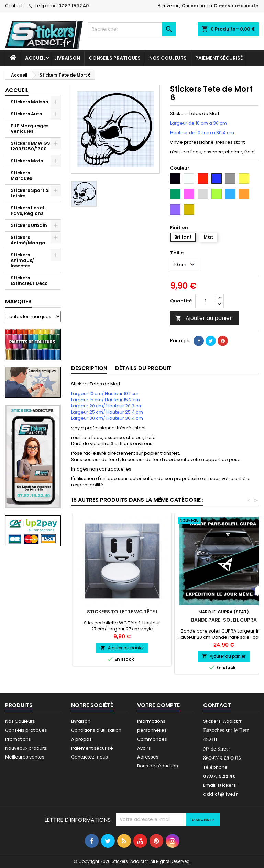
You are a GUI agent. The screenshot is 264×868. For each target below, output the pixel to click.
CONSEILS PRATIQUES (115, 58)
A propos (81, 739)
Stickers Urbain (29, 225)
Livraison (67, 58)
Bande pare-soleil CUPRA (224, 620)
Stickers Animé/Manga (28, 240)
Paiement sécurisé (219, 58)
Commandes (152, 739)
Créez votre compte (236, 6)
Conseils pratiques (26, 730)
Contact (14, 6)
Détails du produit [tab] (143, 368)
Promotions (18, 739)
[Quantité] (206, 301)
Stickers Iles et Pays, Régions (28, 211)
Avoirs (144, 748)
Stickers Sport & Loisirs (30, 193)
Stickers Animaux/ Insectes (22, 260)
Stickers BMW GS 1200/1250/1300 (30, 146)
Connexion (193, 6)
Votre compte (158, 705)
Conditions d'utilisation (96, 730)
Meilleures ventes (25, 757)
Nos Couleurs (168, 58)
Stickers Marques (21, 176)
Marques (18, 302)
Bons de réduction (158, 766)
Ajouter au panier (204, 318)
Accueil (35, 58)
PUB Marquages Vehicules (30, 129)
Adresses (148, 757)
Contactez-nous (90, 757)
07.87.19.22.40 (74, 6)
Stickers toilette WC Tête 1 (122, 612)
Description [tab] (89, 368)
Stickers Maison (30, 102)
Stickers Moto (27, 161)
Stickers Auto (26, 114)
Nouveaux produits (26, 748)
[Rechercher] (132, 29)
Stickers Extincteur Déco (29, 281)
